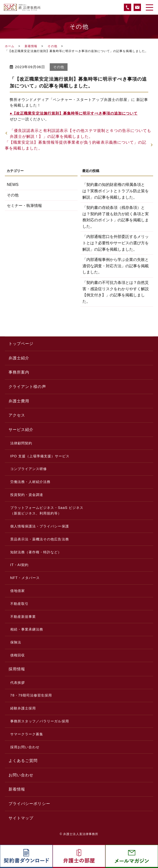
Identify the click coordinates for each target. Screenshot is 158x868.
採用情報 (17, 669)
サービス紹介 (21, 430)
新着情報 (31, 46)
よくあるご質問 (23, 761)
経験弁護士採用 (23, 708)
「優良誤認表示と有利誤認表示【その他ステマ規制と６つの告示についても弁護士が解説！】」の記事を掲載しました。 (80, 134)
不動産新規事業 (23, 617)
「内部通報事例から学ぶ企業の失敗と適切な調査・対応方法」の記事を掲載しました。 (116, 266)
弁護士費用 (19, 401)
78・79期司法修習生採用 (31, 695)
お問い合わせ (21, 775)
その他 (52, 46)
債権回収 (18, 655)
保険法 (16, 642)
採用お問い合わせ (25, 747)
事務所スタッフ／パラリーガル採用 (40, 721)
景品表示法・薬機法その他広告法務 (40, 539)
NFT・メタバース (25, 578)
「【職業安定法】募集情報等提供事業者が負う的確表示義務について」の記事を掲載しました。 (76, 145)
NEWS (13, 185)
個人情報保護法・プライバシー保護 (40, 526)
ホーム (10, 46)
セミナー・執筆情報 (24, 206)
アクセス (17, 415)
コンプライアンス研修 (29, 469)
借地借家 (18, 591)
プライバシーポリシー (29, 804)
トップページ (21, 344)
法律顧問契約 (21, 443)
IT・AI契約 (20, 565)
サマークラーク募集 (27, 734)
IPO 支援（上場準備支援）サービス (40, 456)
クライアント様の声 (27, 387)
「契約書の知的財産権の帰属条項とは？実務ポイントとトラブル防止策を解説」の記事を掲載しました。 (116, 191)
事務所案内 (19, 372)
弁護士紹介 (19, 358)
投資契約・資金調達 (27, 495)
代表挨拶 (18, 683)
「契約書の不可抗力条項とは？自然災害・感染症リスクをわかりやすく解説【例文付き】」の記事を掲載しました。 (116, 292)
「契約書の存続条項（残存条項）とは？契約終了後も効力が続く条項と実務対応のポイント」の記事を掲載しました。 (116, 217)
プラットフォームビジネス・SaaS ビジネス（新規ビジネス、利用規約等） (47, 510)
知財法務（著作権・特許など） (36, 552)
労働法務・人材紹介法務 (30, 482)
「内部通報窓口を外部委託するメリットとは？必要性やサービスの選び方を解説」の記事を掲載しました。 (116, 243)
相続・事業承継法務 (27, 629)
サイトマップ (21, 818)
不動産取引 (19, 604)
